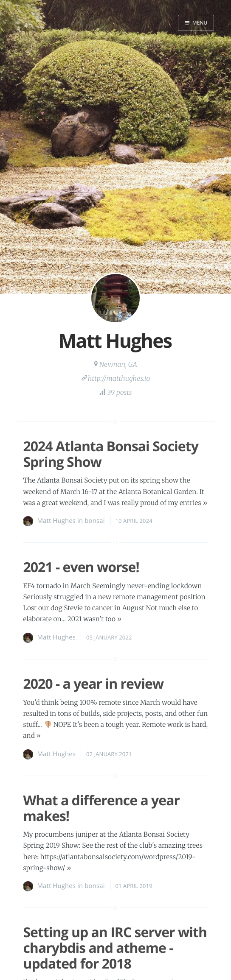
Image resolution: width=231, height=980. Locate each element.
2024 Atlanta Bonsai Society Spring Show (110, 454)
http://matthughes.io (119, 379)
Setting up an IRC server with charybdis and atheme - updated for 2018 (115, 948)
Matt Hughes (56, 521)
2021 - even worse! (81, 567)
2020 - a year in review (93, 684)
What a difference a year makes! (101, 808)
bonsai (94, 521)
